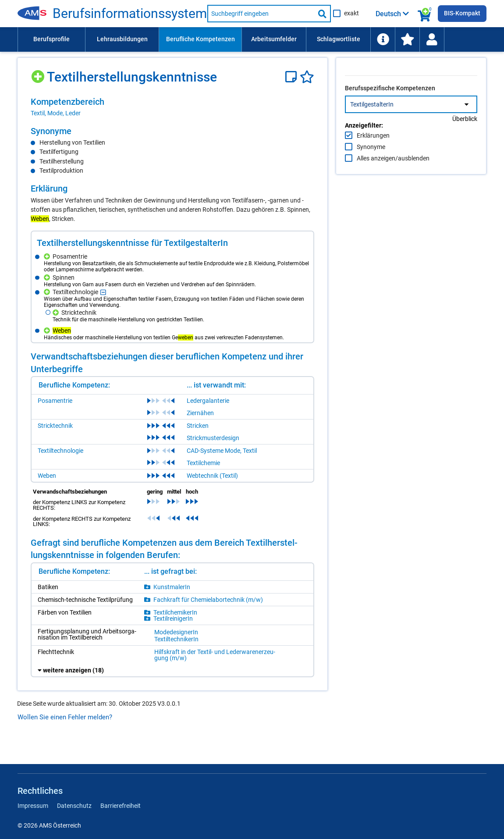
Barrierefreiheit (121, 806)
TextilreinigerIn (173, 640)
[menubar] (252, 39)
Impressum (33, 806)
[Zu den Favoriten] (407, 39)
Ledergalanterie (208, 422)
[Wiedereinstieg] (432, 39)
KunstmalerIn (172, 608)
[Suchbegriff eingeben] (261, 14)
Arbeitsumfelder (274, 39)
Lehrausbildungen (122, 39)
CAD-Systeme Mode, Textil (222, 472)
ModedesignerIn (176, 653)
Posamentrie (55, 422)
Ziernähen (200, 434)
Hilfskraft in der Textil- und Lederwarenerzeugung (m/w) (194, 676)
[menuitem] (51, 39)
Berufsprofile (51, 39)
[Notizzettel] (293, 77)
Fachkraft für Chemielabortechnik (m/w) (208, 621)
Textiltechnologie (60, 472)
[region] (172, 107)
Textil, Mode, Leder (56, 113)
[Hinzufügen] (39, 73)
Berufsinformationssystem (130, 14)
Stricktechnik (55, 447)
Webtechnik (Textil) (212, 497)
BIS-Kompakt (462, 13)
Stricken (198, 447)
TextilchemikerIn (175, 633)
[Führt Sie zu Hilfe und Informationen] (383, 39)
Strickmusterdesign (213, 459)
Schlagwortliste (339, 39)
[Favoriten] (307, 77)
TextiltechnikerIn (176, 660)
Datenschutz (74, 806)
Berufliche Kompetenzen (201, 39)
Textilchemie (203, 484)
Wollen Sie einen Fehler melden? (65, 738)
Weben (47, 497)
